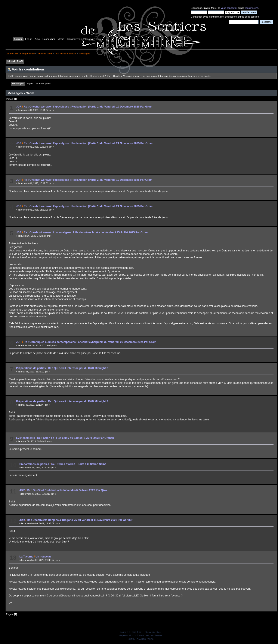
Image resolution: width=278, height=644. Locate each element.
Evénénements (25, 438)
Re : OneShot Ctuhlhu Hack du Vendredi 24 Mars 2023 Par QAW (67, 490)
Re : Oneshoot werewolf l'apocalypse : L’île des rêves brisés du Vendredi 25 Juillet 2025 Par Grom (86, 232)
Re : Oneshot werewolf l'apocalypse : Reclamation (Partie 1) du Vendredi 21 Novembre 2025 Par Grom (88, 143)
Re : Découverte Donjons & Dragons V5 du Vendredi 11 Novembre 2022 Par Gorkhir (80, 520)
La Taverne (26, 557)
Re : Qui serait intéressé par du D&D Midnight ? (78, 368)
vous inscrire (251, 8)
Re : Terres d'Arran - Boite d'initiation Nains (79, 464)
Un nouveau (43, 557)
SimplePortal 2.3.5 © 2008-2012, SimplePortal (140, 635)
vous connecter (229, 8)
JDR (19, 107)
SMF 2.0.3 (125, 632)
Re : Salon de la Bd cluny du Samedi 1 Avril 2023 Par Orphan (76, 438)
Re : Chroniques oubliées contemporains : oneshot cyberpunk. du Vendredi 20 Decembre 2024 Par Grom (90, 342)
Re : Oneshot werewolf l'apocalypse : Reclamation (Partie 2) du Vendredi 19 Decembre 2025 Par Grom (88, 107)
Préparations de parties (31, 368)
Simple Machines (153, 632)
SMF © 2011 (138, 632)
